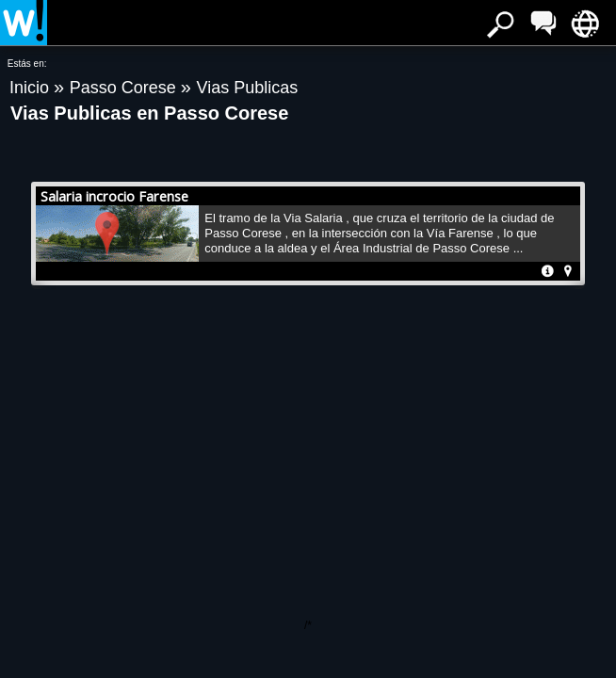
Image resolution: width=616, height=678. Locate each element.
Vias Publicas (247, 88)
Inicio (32, 88)
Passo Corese (125, 88)
